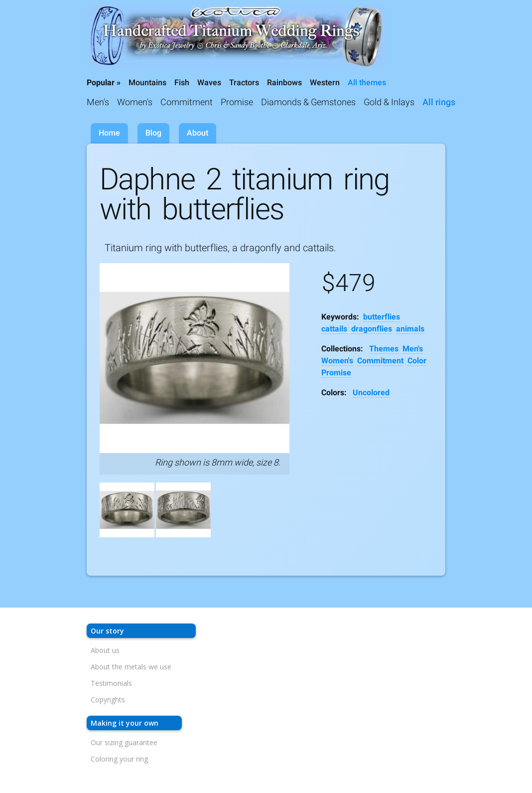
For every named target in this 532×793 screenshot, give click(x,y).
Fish (182, 82)
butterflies (382, 317)
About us (105, 650)
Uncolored (371, 393)
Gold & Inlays (389, 102)
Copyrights (108, 700)
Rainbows (284, 82)
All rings (439, 102)
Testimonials (111, 683)
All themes (367, 82)
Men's (98, 102)
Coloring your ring (119, 759)
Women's (135, 102)
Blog (153, 133)
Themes (384, 349)
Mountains (147, 82)
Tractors (244, 82)
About (198, 133)
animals (410, 329)
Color (417, 361)
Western (325, 82)
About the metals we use (131, 667)
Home (109, 133)
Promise (237, 102)
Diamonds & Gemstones (308, 102)
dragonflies (372, 329)
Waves (209, 82)
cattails (334, 329)
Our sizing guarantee (124, 742)
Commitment (187, 102)
